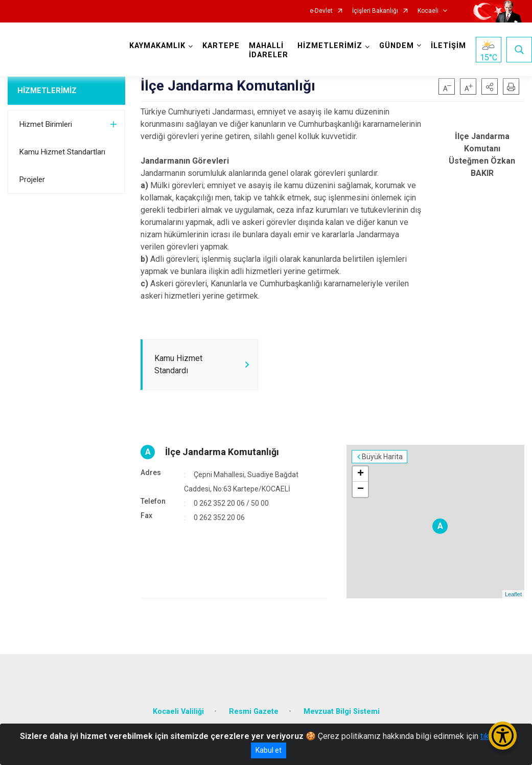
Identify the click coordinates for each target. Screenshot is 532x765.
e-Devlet (321, 11)
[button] (490, 86)
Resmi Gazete (254, 712)
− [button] (361, 489)
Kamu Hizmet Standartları (62, 152)
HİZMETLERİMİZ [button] (330, 46)
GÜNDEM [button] (397, 46)
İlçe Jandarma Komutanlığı (222, 452)
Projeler (32, 179)
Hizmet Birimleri (46, 124)
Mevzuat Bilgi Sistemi (342, 712)
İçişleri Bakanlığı (375, 11)
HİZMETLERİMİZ (47, 91)
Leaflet (513, 594)
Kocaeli (428, 11)
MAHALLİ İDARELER (269, 50)
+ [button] (361, 474)
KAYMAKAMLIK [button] (157, 46)
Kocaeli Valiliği (178, 712)
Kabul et (269, 750)
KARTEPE (221, 46)
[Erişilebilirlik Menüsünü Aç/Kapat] (503, 736)
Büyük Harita (382, 457)
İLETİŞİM (448, 46)
